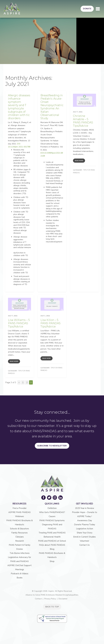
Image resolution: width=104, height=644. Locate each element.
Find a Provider (20, 508)
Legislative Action (85, 529)
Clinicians (20, 537)
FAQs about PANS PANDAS (52, 545)
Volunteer (84, 541)
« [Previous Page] (19, 382)
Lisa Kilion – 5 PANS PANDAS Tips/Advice (51, 323)
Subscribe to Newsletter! (52, 446)
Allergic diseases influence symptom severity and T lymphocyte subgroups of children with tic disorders (19, 107)
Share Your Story (85, 533)
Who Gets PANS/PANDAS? (52, 512)
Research (20, 541)
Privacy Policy (50, 599)
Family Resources (19, 533)
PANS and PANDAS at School (52, 541)
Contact (38, 599)
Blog (52, 549)
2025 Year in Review (85, 508)
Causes (52, 516)
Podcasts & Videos (20, 574)
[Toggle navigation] (98, 9)
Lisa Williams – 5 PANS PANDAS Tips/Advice (19, 323)
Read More (79, 161)
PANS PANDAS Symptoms (52, 520)
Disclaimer (63, 599)
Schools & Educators (19, 529)
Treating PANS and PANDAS (52, 533)
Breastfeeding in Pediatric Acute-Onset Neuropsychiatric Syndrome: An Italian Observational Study (52, 107)
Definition (52, 508)
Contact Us (84, 545)
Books (20, 578)
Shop (52, 561)
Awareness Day (85, 520)
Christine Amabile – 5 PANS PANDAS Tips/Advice (83, 121)
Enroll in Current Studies (84, 537)
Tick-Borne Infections (20, 553)
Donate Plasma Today (85, 525)
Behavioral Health (52, 537)
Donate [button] (87, 9)
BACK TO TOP (52, 607)
